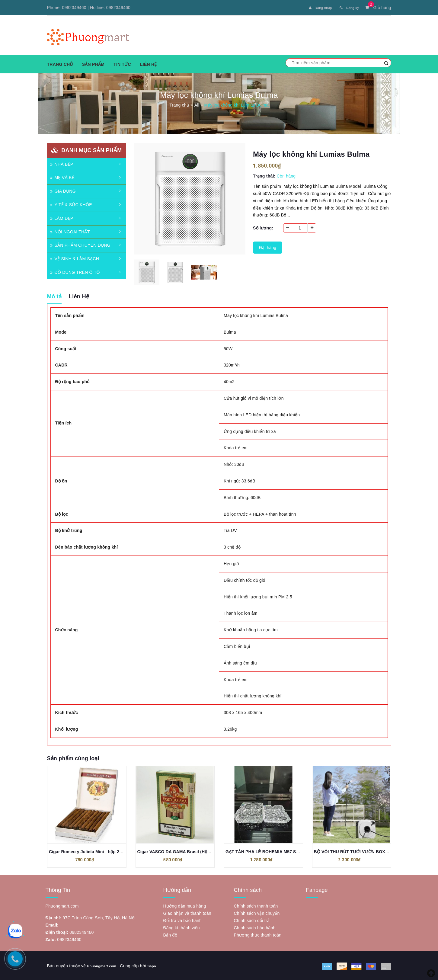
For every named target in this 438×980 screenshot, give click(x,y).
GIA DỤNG (63, 190)
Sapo (160, 965)
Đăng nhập (314, 8)
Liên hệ (149, 63)
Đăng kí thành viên (182, 927)
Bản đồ (170, 934)
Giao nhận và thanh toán (187, 912)
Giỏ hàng (378, 8)
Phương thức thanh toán (258, 934)
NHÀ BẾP (62, 163)
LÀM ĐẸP (62, 217)
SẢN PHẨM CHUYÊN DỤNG (80, 244)
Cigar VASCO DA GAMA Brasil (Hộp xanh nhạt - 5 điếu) (193, 850)
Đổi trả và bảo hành (183, 920)
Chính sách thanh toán (256, 905)
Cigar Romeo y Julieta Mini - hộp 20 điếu (90, 850)
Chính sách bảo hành (255, 927)
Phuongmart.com (105, 965)
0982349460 (74, 8)
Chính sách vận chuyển (257, 912)
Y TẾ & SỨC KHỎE (71, 203)
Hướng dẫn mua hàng (185, 905)
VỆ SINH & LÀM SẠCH (75, 258)
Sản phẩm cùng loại (73, 757)
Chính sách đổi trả (252, 920)
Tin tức (122, 63)
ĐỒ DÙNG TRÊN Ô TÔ (75, 271)
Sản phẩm (93, 63)
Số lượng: (263, 227)
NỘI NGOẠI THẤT (70, 231)
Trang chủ (60, 63)
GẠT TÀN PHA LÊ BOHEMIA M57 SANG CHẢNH (274, 850)
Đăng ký (347, 8)
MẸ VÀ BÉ (62, 177)
